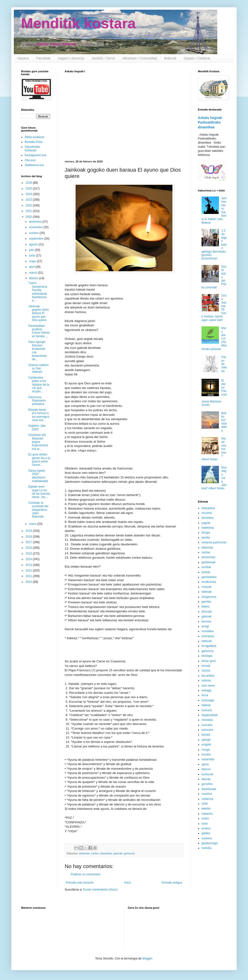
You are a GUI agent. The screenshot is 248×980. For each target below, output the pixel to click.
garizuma (129, 853)
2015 (29, 554)
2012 (29, 570)
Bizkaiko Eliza (34, 142)
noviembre (36, 227)
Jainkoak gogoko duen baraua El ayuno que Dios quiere (39, 313)
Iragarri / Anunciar (71, 58)
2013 (29, 565)
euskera (207, 838)
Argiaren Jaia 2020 (37, 427)
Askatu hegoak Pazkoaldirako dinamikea (210, 122)
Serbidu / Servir (103, 58)
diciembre (36, 222)
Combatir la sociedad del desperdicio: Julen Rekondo (38, 510)
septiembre (37, 239)
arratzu (206, 828)
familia (206, 538)
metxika (206, 848)
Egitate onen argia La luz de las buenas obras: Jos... (39, 492)
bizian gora (209, 661)
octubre (34, 233)
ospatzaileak (210, 715)
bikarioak (84, 853)
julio (32, 250)
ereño (205, 819)
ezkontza (207, 730)
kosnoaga (208, 700)
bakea (205, 607)
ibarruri (206, 769)
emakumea (209, 582)
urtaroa (206, 680)
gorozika (207, 784)
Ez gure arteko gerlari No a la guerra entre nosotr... (39, 460)
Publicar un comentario (86, 874)
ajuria (205, 764)
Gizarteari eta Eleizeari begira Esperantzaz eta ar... (38, 442)
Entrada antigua (172, 883)
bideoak (207, 592)
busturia (207, 710)
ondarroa (207, 799)
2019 (29, 531)
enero (33, 524)
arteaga (206, 690)
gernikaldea (209, 577)
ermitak (206, 567)
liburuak (207, 612)
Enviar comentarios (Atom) (100, 890)
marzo (34, 273)
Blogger (147, 958)
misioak (206, 587)
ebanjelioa (106, 853)
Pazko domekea (224, 364)
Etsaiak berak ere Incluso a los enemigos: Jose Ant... (39, 415)
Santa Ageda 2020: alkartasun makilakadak (38, 476)
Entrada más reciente (80, 883)
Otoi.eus (30, 160)
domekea (207, 518)
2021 (29, 211)
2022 (29, 205)
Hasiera (23, 58)
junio (33, 256)
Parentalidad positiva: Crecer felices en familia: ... (39, 331)
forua (205, 695)
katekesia (208, 528)
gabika (206, 833)
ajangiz (206, 740)
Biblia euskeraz (35, 137)
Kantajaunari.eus (36, 155)
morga (206, 750)
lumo (205, 824)
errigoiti (206, 745)
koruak (206, 666)
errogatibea (209, 646)
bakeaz (206, 705)
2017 (29, 542)
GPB (205, 804)
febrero (34, 278)
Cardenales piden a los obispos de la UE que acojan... (39, 385)
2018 (29, 537)
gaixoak (118, 853)
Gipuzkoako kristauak (32, 148)
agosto (34, 244)
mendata (207, 720)
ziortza (206, 671)
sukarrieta (208, 759)
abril (32, 267)
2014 (29, 559)
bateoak (207, 641)
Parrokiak (43, 58)
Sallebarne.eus (34, 165)
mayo (33, 261)
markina (207, 794)
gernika (206, 602)
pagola (206, 523)
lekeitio (206, 809)
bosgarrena (209, 597)
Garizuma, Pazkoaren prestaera (37, 401)
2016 (29, 548)
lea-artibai (208, 676)
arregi (205, 626)
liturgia (206, 533)
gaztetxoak (209, 562)
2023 (29, 200)
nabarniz (207, 814)
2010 (29, 582)
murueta (207, 725)
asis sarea (208, 686)
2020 (29, 217)
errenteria (208, 636)
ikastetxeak (209, 789)
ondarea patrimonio (214, 542)
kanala (206, 735)
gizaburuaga (209, 843)
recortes (207, 513)
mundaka (207, 631)
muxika (206, 754)
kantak (206, 572)
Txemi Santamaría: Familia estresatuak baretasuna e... (38, 292)
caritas (95, 853)
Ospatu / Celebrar (197, 58)
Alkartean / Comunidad (139, 58)
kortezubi (207, 774)
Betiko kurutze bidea (224, 422)
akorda (206, 779)
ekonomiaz (209, 557)
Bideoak (170, 58)
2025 (29, 189)
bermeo (206, 622)
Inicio (128, 883)
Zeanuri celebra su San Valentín (38, 369)
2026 (29, 183)
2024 (29, 194)
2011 (29, 576)
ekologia (207, 656)
